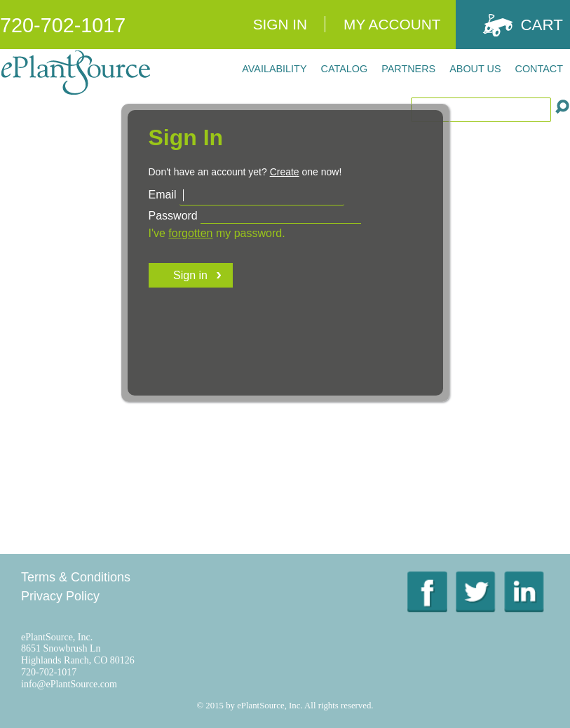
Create (285, 172)
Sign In (280, 24)
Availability (274, 69)
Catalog (345, 69)
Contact (539, 69)
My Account (392, 24)
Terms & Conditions (76, 577)
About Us (475, 69)
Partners (408, 69)
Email (163, 195)
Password (173, 216)
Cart (542, 25)
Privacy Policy (60, 596)
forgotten (190, 233)
